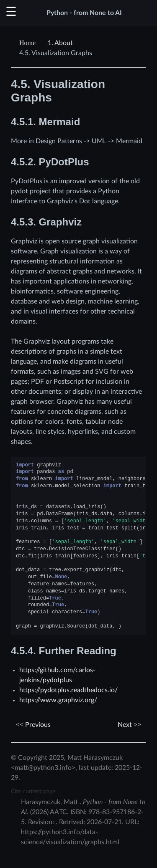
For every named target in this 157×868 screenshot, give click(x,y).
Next (129, 725)
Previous (33, 725)
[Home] (28, 43)
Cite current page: (34, 791)
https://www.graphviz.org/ (58, 700)
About (60, 43)
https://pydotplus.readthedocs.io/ (68, 690)
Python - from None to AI (84, 13)
